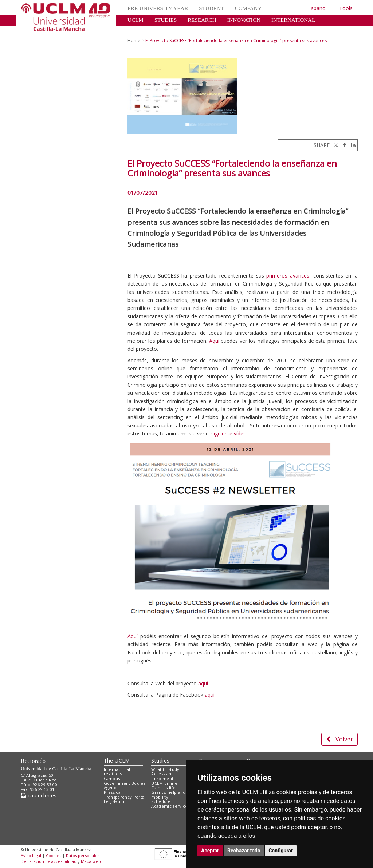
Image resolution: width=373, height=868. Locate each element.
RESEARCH (202, 20)
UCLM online (164, 783)
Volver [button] (339, 739)
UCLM (135, 20)
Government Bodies (125, 783)
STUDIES (166, 20)
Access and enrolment (162, 776)
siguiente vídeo (228, 433)
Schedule (161, 801)
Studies (160, 761)
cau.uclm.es (39, 795)
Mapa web (91, 861)
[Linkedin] (352, 145)
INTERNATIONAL (293, 20)
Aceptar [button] (210, 851)
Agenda (111, 787)
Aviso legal (31, 855)
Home (134, 41)
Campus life (163, 787)
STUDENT (211, 8)
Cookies (54, 855)
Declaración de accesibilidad (49, 861)
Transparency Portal (125, 797)
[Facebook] (343, 145)
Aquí (215, 341)
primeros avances (288, 276)
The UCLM (117, 761)
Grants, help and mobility (168, 795)
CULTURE (140, 31)
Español (317, 8)
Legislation (115, 801)
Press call (113, 792)
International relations (117, 772)
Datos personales (83, 855)
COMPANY (248, 8)
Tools (346, 8)
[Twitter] (335, 145)
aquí (203, 683)
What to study (165, 769)
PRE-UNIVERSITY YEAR (158, 8)
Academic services (170, 806)
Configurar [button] (281, 851)
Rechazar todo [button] (244, 851)
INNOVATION (244, 20)
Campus (112, 778)
